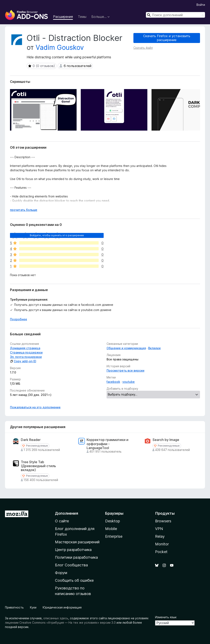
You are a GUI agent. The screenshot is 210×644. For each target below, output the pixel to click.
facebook (113, 382)
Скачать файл (143, 48)
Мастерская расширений (77, 542)
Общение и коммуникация (126, 348)
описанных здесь (56, 618)
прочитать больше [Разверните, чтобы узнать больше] (24, 210)
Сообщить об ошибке (74, 580)
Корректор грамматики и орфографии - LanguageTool (107, 444)
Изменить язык (166, 617)
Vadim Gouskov (60, 47)
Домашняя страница (25, 348)
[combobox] (175, 15)
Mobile (111, 529)
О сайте (62, 521)
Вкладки (154, 348)
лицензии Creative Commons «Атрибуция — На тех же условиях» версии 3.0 (60, 623)
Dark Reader (31, 440)
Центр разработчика (73, 550)
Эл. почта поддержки (26, 357)
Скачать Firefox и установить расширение (167, 38)
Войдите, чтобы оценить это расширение (57, 235)
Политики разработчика (76, 557)
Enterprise (114, 536)
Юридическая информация (62, 607)
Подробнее (19, 319)
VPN (159, 529)
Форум (61, 573)
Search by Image (166, 440)
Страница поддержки (26, 352)
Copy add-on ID (23, 361)
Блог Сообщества (71, 565)
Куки (33, 607)
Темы (82, 17)
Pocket (161, 552)
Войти (201, 5)
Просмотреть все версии (126, 370)
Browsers (163, 521)
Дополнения (66, 513)
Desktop (112, 521)
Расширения (63, 17)
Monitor (162, 544)
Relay (160, 536)
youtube (129, 382)
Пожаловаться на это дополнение (35, 407)
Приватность (14, 607)
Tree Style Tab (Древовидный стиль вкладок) (38, 466)
